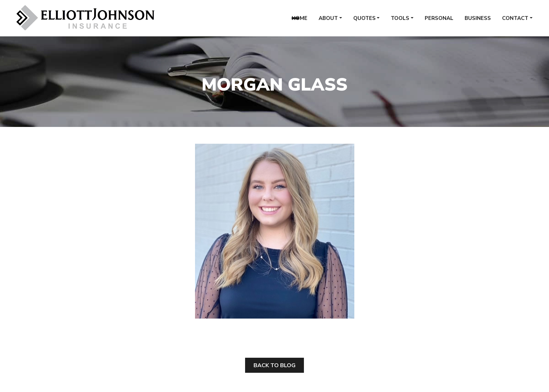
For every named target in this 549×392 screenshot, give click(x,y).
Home (300, 21)
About (328, 21)
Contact (515, 21)
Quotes (364, 21)
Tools (400, 21)
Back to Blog (274, 365)
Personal (439, 21)
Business (478, 21)
